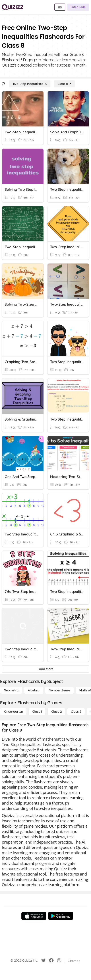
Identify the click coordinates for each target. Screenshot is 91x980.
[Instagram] (59, 960)
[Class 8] (64, 84)
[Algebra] (34, 690)
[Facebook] (51, 960)
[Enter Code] (78, 7)
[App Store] (34, 916)
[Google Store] (61, 916)
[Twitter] (43, 960)
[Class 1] (37, 712)
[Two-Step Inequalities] (30, 84)
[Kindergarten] (13, 712)
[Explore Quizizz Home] (12, 7)
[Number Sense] (59, 690)
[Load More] (45, 669)
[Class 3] (76, 712)
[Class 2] (56, 712)
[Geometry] (11, 690)
